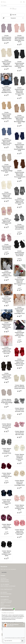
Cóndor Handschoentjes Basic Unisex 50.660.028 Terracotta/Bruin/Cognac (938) (19, 175)
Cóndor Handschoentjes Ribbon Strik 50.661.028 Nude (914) (6, 222)
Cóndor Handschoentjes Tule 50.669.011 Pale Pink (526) (7, 247)
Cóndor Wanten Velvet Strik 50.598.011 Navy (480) (7, 502)
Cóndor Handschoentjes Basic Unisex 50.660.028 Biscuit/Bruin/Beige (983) (19, 119)
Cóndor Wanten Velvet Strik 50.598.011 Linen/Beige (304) (19, 483)
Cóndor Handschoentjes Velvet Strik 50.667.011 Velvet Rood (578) (19, 362)
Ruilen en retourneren (5, 606)
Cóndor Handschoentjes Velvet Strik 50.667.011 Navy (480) (7, 326)
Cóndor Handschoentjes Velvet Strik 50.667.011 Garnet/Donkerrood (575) (19, 282)
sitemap (13, 639)
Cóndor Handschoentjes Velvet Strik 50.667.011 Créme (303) (7, 274)
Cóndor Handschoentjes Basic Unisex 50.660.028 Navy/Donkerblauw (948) (19, 147)
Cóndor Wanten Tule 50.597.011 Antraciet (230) (19, 410)
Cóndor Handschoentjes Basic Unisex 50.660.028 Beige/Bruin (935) (7, 116)
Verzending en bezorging (6, 601)
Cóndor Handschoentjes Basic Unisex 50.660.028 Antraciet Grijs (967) (19, 92)
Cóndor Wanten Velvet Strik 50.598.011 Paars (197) (7, 527)
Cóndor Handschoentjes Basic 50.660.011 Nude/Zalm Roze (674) (19, 39)
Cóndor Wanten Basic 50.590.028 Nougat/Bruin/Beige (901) (6, 402)
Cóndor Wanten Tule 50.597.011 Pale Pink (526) (19, 433)
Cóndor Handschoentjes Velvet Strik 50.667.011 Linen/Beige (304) (19, 310)
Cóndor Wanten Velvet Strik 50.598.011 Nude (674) (19, 508)
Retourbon (3, 607)
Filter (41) (13, 15)
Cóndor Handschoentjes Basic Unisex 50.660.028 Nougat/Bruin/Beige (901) (6, 169)
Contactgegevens (5, 599)
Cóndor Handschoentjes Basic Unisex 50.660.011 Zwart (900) (19, 65)
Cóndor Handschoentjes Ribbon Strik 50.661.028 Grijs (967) (19, 201)
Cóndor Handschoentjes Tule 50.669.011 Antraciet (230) (19, 227)
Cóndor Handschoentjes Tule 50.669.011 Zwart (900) (19, 253)
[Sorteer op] (13, 18)
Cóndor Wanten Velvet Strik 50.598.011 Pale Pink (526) (19, 532)
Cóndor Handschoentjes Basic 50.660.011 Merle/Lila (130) (7, 38)
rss (16, 639)
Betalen (2, 604)
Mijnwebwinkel (15, 641)
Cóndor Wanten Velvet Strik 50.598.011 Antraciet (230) (7, 451)
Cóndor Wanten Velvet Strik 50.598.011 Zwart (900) (6, 553)
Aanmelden (4, 572)
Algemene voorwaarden (6, 602)
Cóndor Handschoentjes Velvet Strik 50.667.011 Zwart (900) (6, 376)
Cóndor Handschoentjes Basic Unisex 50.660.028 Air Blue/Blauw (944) (7, 89)
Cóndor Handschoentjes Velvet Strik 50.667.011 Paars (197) (19, 334)
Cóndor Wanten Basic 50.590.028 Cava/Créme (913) (19, 387)
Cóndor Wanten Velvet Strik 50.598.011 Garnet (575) (6, 476)
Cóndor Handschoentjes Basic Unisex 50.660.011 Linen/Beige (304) (6, 63)
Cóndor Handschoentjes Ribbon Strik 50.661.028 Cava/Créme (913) (6, 195)
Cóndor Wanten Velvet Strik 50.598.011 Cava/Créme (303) (19, 458)
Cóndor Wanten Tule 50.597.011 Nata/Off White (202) (7, 426)
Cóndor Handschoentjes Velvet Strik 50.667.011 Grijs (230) (7, 300)
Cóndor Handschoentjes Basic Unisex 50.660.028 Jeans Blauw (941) (6, 142)
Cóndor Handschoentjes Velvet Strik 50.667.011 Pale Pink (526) (7, 350)
